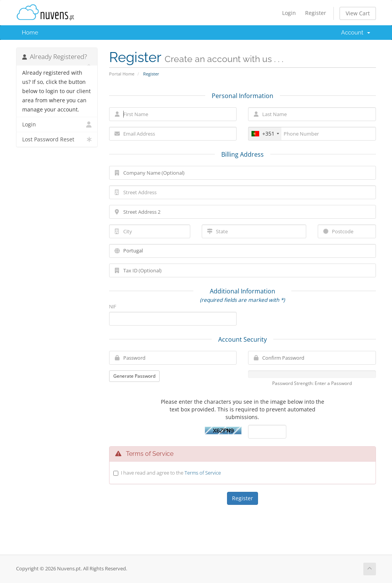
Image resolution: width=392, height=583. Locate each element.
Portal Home (122, 74)
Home (30, 33)
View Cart (358, 13)
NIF (113, 306)
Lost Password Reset (57, 139)
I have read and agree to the (171, 473)
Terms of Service (203, 473)
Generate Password (134, 376)
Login (289, 13)
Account (356, 33)
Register (316, 13)
